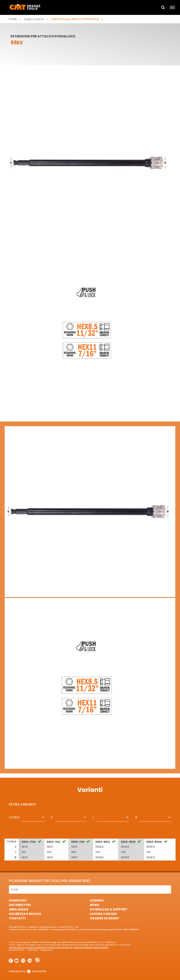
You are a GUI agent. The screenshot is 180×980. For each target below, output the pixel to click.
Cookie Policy (33, 950)
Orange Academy (104, 918)
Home (13, 19)
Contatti (17, 918)
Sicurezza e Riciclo (25, 914)
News (94, 905)
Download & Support (108, 909)
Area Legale (19, 909)
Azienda (97, 900)
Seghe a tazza (34, 19)
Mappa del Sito (47, 950)
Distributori (20, 905)
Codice (14, 817)
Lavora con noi (103, 914)
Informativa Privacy (17, 950)
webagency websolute (28, 971)
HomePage (18, 900)
